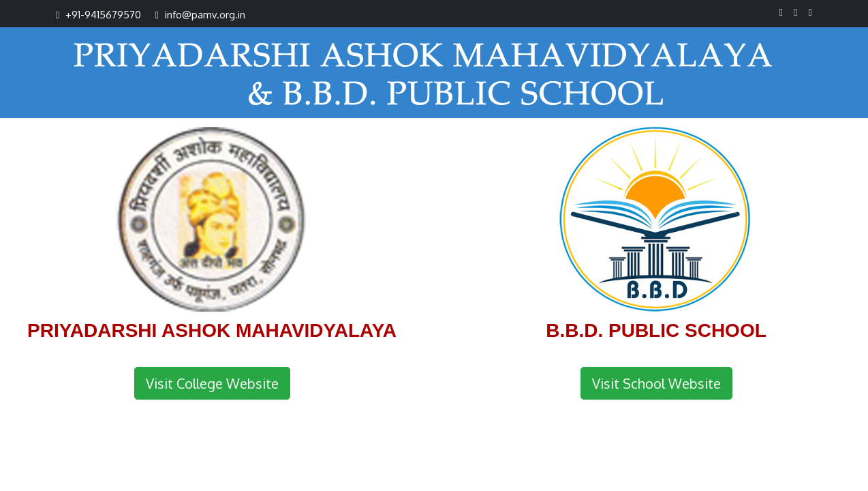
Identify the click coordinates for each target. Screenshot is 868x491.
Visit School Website (656, 383)
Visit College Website (212, 383)
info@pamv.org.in (205, 15)
